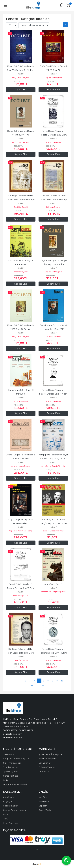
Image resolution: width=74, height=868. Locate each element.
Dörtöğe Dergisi (21, 207)
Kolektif (21, 74)
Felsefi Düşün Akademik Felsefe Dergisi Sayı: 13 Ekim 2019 (21, 588)
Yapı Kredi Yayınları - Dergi (21, 531)
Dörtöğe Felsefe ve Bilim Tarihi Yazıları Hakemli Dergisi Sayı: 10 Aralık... (21, 200)
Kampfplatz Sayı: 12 (53, 584)
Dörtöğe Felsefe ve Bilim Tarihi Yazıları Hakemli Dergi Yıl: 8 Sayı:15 (21, 653)
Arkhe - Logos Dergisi (21, 466)
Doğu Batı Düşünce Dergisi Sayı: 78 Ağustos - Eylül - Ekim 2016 (21, 70)
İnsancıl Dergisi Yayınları (53, 531)
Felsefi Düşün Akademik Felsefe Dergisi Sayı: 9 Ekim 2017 (54, 135)
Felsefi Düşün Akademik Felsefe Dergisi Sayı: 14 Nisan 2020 (54, 394)
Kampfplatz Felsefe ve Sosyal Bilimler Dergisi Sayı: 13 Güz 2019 (53, 459)
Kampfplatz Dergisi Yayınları (53, 466)
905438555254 (10, 730)
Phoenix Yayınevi (21, 272)
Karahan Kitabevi (53, 336)
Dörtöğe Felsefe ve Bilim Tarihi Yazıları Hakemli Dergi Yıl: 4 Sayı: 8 (53, 200)
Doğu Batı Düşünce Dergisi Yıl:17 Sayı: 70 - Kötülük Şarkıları (53, 264)
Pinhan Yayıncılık (53, 142)
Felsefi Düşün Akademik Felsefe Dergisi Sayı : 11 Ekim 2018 (53, 653)
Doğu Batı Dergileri (21, 77)
